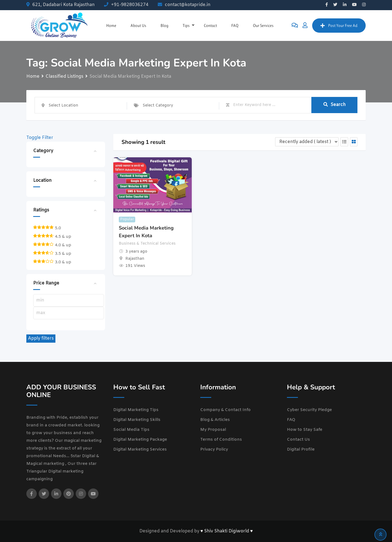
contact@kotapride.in (188, 5)
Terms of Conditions (221, 440)
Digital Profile (301, 449)
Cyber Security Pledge (309, 410)
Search (335, 105)
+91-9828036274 (130, 5)
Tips (186, 26)
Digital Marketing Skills (137, 420)
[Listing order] (307, 142)
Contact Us (298, 440)
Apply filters (41, 338)
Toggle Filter (40, 138)
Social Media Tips (131, 430)
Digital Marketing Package (140, 440)
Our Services (263, 26)
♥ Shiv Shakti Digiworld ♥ (227, 531)
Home (111, 26)
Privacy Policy (214, 449)
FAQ (235, 26)
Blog (164, 26)
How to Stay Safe (305, 430)
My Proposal (213, 430)
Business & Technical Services (147, 244)
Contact (210, 26)
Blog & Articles (215, 420)
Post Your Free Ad (339, 26)
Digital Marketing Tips (136, 410)
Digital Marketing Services (140, 449)
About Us (138, 26)
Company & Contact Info (225, 410)
